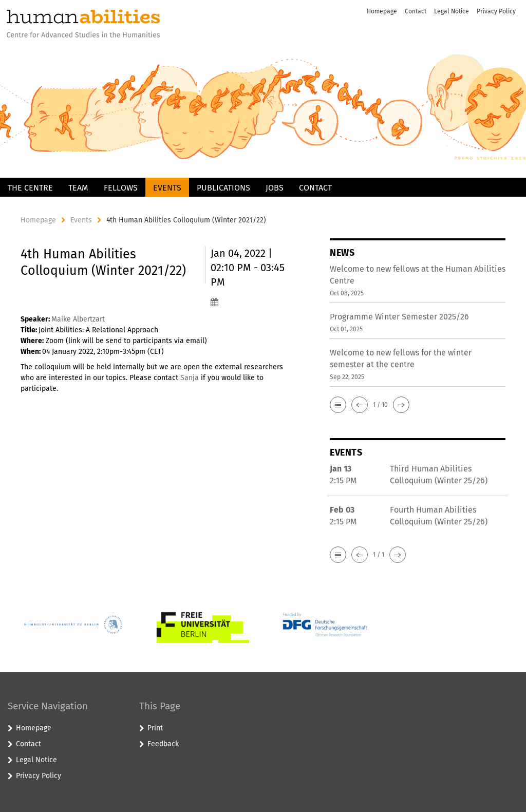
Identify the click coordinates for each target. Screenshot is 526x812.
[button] (338, 405)
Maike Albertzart (78, 319)
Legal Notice (452, 11)
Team (78, 188)
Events (167, 188)
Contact (416, 11)
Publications (223, 188)
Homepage (382, 11)
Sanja (190, 378)
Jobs (275, 188)
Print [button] (155, 728)
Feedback (163, 744)
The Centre (30, 188)
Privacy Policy (496, 11)
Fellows (121, 188)
